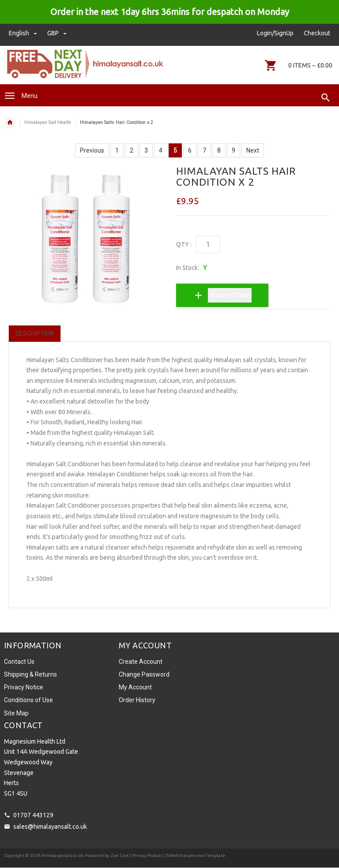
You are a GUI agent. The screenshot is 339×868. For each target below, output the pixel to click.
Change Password (144, 674)
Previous (92, 150)
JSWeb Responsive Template (195, 855)
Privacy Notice (24, 687)
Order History (137, 700)
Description (35, 333)
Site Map (16, 713)
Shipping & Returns (30, 674)
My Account (135, 687)
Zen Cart (120, 855)
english (24, 33)
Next (253, 150)
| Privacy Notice (145, 855)
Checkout (317, 33)
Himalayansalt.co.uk (62, 855)
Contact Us (19, 662)
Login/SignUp (275, 33)
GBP (57, 33)
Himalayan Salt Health (48, 122)
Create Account (141, 662)
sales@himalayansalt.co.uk (50, 827)
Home (10, 123)
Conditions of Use (28, 700)
